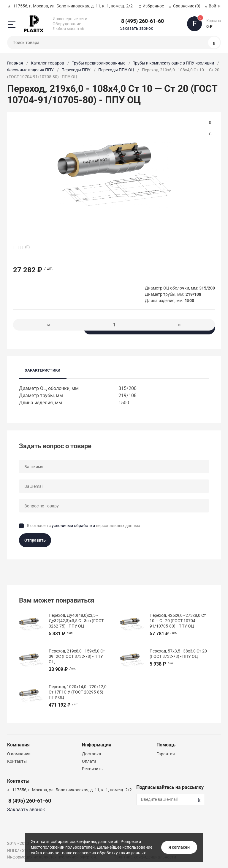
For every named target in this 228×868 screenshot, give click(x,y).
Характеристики (43, 370)
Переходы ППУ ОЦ (116, 70)
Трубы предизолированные (99, 63)
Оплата (89, 761)
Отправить (35, 540)
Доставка (92, 754)
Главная (15, 63)
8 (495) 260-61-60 (142, 21)
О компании (19, 754)
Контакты (17, 761)
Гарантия (166, 754)
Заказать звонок (137, 28)
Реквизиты (93, 769)
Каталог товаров (47, 63)
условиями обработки (73, 526)
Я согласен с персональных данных (83, 526)
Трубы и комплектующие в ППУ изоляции (174, 63)
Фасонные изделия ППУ (30, 70)
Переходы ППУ (76, 70)
